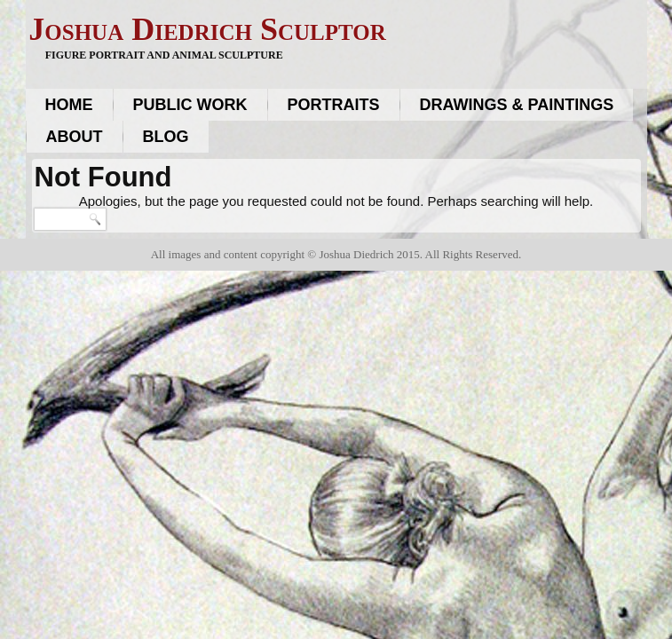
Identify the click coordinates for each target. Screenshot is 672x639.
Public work (190, 105)
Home (69, 105)
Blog (166, 137)
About (75, 137)
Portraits (334, 105)
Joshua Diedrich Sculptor (207, 29)
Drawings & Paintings (517, 105)
